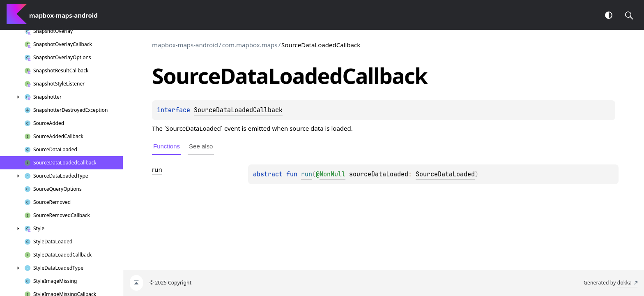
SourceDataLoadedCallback (238, 110)
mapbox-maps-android (185, 45)
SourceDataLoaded (445, 174)
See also (201, 146)
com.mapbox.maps (250, 45)
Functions (167, 146)
